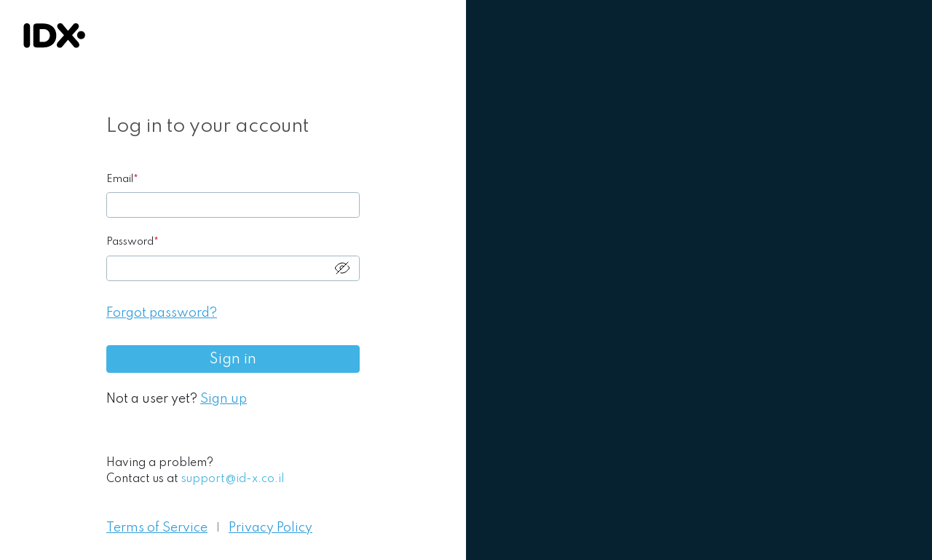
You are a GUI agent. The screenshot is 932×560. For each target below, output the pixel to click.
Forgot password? (162, 313)
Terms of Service (157, 528)
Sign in (233, 360)
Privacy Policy (270, 528)
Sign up (224, 399)
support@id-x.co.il (233, 479)
